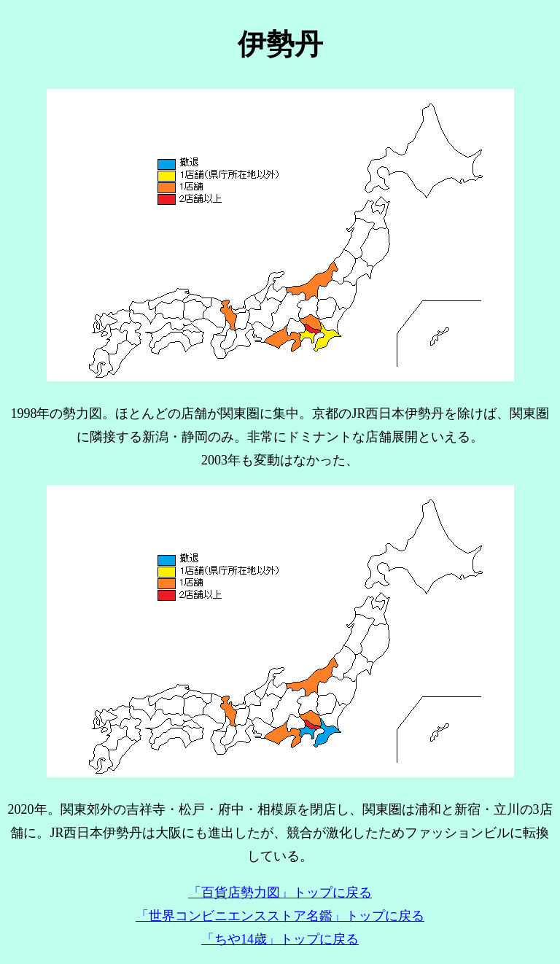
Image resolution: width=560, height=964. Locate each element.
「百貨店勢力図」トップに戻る (280, 893)
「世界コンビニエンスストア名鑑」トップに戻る (280, 916)
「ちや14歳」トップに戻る (280, 939)
